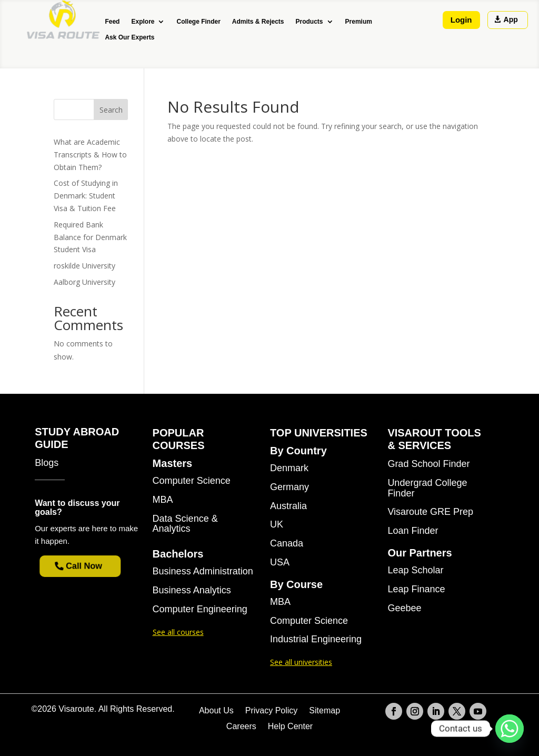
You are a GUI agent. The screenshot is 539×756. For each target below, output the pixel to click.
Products (310, 22)
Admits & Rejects (258, 22)
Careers (241, 727)
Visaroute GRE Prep (430, 512)
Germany (290, 487)
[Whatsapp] (510, 729)
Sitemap (325, 711)
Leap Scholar (415, 570)
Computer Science (192, 481)
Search (111, 110)
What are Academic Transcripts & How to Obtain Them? (90, 155)
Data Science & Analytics (185, 524)
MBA (163, 500)
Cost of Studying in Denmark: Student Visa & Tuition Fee (86, 196)
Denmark (289, 468)
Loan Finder (413, 531)
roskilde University (84, 266)
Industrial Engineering (316, 639)
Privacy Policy (272, 711)
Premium (359, 22)
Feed (112, 22)
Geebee (404, 608)
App (511, 19)
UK (277, 525)
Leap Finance (416, 589)
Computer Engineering (200, 609)
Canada (287, 544)
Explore (143, 22)
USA (280, 563)
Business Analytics (192, 590)
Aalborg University (84, 282)
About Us (216, 711)
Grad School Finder (428, 464)
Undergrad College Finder (427, 488)
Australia (288, 506)
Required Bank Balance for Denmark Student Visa (90, 237)
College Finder (198, 22)
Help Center (290, 727)
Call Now (85, 566)
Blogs (47, 463)
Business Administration (203, 571)
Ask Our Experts (129, 37)
